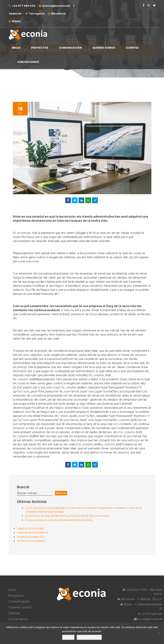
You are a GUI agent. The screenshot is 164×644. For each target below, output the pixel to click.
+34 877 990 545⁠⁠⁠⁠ (24, 6)
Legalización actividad (30, 528)
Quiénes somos (104, 48)
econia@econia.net (56, 6)
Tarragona (37, 14)
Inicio (16, 48)
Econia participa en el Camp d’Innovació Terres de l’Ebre (59, 520)
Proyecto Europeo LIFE (31, 537)
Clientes (132, 48)
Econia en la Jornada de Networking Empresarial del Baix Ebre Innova (67, 516)
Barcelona (58, 14)
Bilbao (17, 21)
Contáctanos (28, 62)
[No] (159, 633)
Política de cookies (89, 637)
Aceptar (68, 637)
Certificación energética (31, 541)
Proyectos (40, 48)
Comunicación (70, 48)
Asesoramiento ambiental (32, 532)
